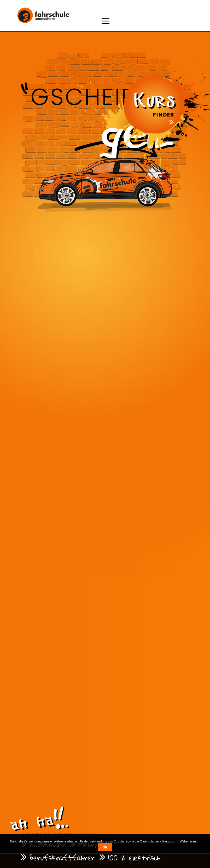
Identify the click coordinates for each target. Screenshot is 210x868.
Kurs (155, 99)
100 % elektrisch (134, 858)
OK (105, 847)
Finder (164, 115)
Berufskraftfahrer (62, 858)
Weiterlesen (188, 841)
